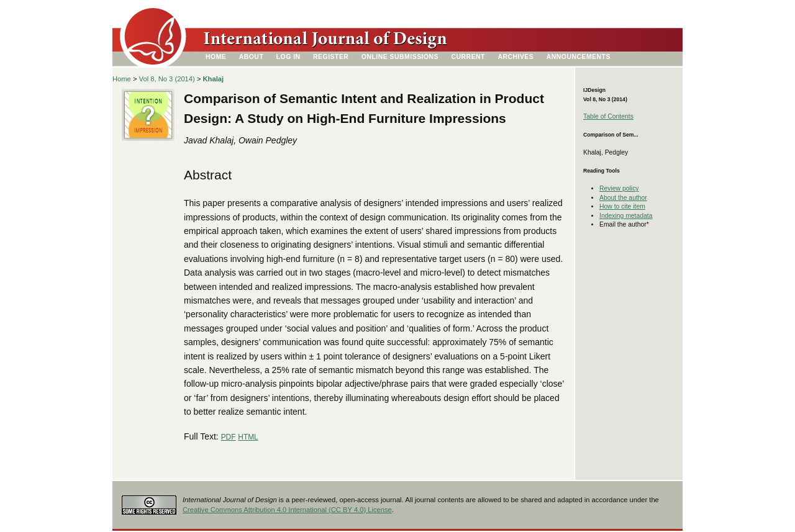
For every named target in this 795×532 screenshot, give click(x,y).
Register (331, 57)
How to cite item (622, 206)
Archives (516, 57)
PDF (229, 437)
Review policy (619, 188)
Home (216, 57)
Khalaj (214, 79)
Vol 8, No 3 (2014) (167, 79)
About (252, 57)
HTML (248, 437)
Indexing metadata (626, 216)
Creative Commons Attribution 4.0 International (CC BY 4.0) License (287, 510)
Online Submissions (400, 57)
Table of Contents (608, 116)
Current (468, 57)
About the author (623, 198)
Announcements (579, 57)
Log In (288, 57)
